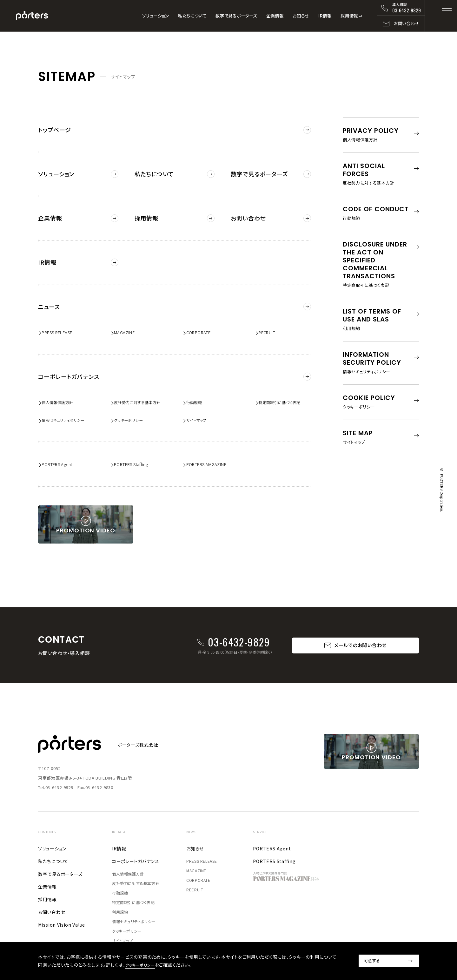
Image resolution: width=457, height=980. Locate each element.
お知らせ (301, 16)
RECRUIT (270, 315)
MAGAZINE (127, 315)
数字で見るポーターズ (236, 16)
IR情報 (325, 16)
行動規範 (197, 380)
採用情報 (349, 16)
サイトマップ (200, 399)
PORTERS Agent (61, 444)
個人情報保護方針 (62, 380)
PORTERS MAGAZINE (210, 444)
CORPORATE (202, 315)
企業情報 (275, 16)
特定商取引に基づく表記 (285, 380)
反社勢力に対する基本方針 (143, 380)
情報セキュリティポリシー (69, 399)
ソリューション (156, 16)
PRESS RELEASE (61, 315)
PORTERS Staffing (135, 444)
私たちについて (192, 16)
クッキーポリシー (133, 399)
